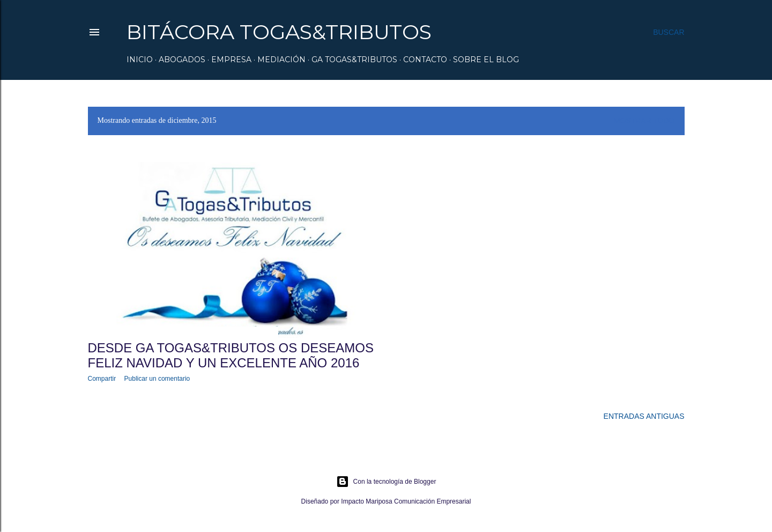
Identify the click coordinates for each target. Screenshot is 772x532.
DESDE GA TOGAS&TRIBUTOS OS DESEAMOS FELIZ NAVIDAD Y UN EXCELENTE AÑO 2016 (231, 355)
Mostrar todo (644, 121)
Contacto (425, 60)
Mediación (281, 60)
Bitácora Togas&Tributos (279, 32)
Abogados (182, 60)
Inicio (140, 60)
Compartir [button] (102, 379)
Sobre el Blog (486, 60)
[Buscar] (669, 32)
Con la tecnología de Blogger (386, 482)
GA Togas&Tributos (354, 60)
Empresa (231, 60)
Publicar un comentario (157, 379)
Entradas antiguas (644, 416)
